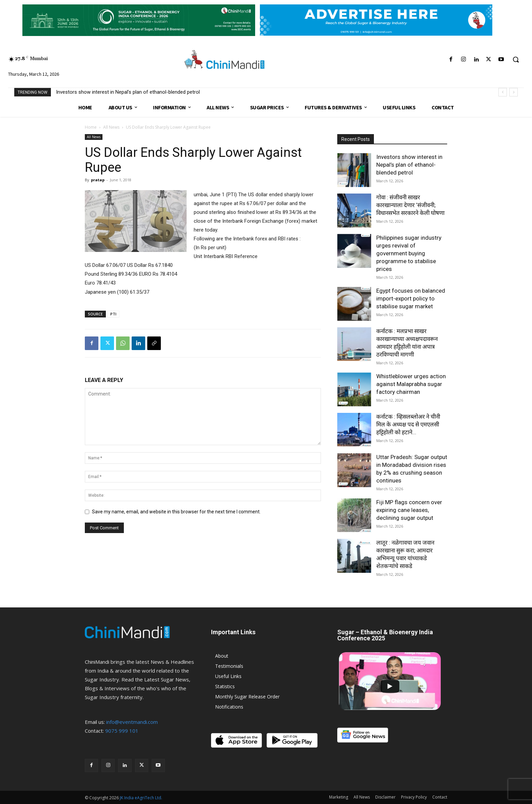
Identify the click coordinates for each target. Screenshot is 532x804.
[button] (516, 59)
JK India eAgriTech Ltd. (141, 798)
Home (91, 127)
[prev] (503, 92)
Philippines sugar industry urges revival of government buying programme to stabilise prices (409, 253)
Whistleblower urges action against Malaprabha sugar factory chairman (411, 384)
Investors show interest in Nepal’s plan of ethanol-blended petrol (128, 92)
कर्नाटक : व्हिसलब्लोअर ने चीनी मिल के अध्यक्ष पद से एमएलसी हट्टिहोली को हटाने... (408, 424)
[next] (514, 92)
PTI (113, 314)
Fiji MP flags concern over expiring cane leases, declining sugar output (409, 510)
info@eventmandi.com (132, 722)
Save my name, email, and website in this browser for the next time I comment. (176, 512)
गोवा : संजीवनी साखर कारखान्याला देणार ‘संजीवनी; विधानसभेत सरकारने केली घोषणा (410, 205)
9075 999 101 (122, 731)
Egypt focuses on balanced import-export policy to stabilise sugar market (411, 298)
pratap (98, 180)
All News (111, 127)
